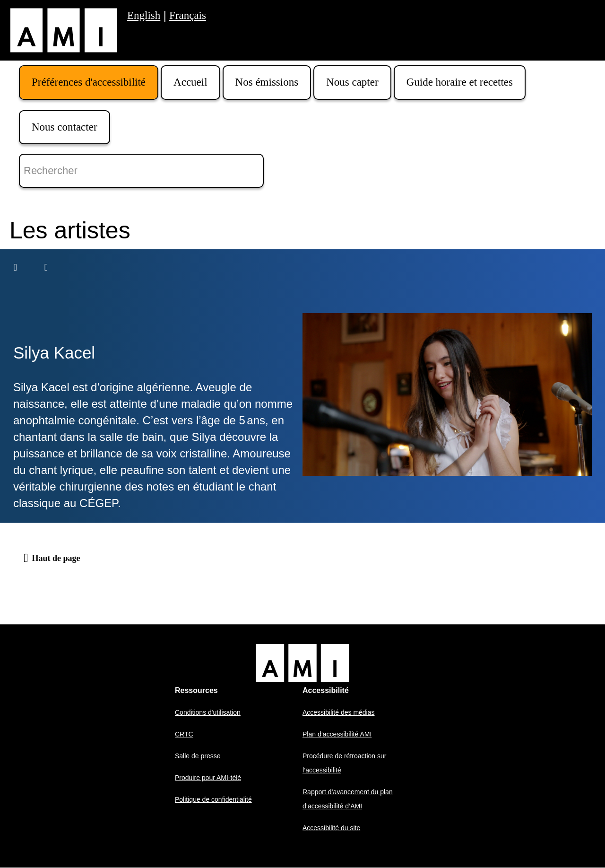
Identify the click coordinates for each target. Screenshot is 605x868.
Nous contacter (65, 127)
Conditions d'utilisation (208, 712)
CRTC (184, 734)
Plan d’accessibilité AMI (337, 734)
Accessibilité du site (331, 828)
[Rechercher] (141, 171)
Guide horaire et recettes (460, 82)
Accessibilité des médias (339, 712)
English (144, 15)
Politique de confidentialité (213, 799)
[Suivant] (46, 267)
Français (188, 15)
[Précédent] (15, 267)
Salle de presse (198, 756)
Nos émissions (267, 82)
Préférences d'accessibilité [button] (89, 82)
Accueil (190, 82)
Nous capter (352, 82)
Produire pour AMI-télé (208, 778)
